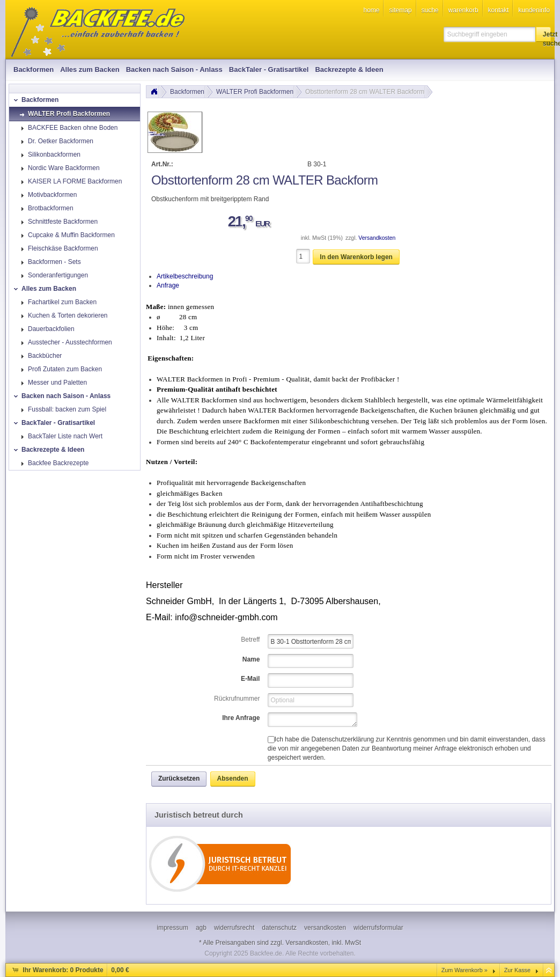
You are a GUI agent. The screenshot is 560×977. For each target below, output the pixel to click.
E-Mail (250, 679)
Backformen (187, 92)
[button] (543, 34)
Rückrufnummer (237, 699)
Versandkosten (377, 238)
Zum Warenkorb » (465, 970)
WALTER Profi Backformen (255, 92)
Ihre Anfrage (241, 718)
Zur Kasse (517, 970)
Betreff (250, 640)
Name (251, 659)
